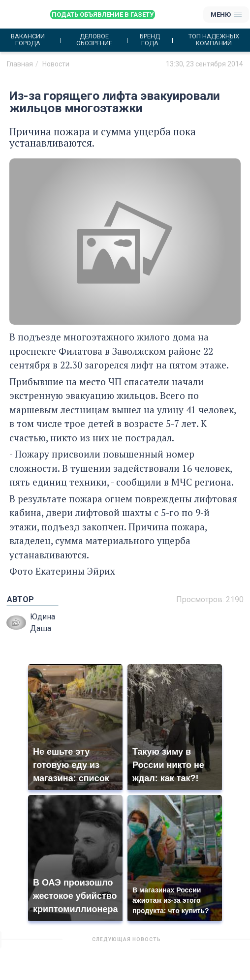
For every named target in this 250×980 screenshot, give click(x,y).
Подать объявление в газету (103, 15)
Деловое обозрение (94, 40)
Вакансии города (28, 40)
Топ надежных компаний (214, 40)
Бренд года (150, 40)
